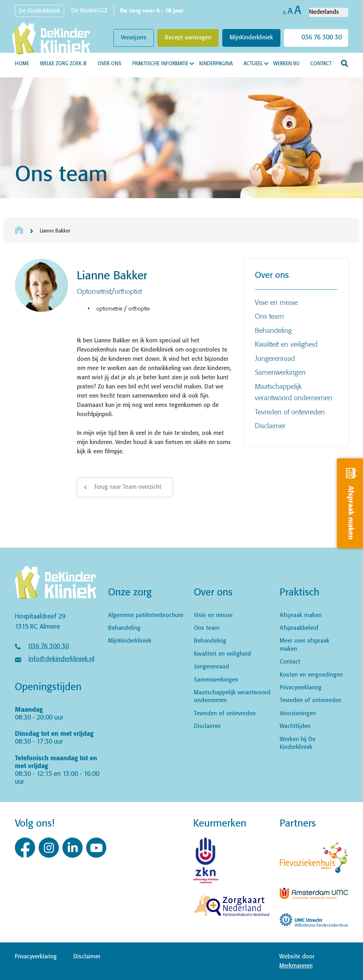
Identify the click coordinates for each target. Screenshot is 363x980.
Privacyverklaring (301, 688)
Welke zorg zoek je (63, 64)
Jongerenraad (275, 358)
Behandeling (273, 330)
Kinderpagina (216, 64)
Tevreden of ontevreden (290, 412)
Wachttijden (295, 726)
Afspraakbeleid (299, 628)
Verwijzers (134, 38)
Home (22, 64)
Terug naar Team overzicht (128, 487)
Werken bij (286, 64)
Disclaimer (270, 425)
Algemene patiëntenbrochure (146, 615)
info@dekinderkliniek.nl (61, 659)
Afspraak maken (301, 615)
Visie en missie (276, 302)
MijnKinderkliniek (251, 38)
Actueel (253, 64)
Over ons (109, 64)
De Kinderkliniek (40, 11)
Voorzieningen (298, 714)
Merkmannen (296, 966)
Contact (321, 64)
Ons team (269, 316)
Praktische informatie (160, 64)
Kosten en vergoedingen (311, 675)
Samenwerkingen (280, 372)
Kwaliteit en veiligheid (286, 344)
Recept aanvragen (188, 38)
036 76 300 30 (322, 38)
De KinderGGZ (89, 11)
